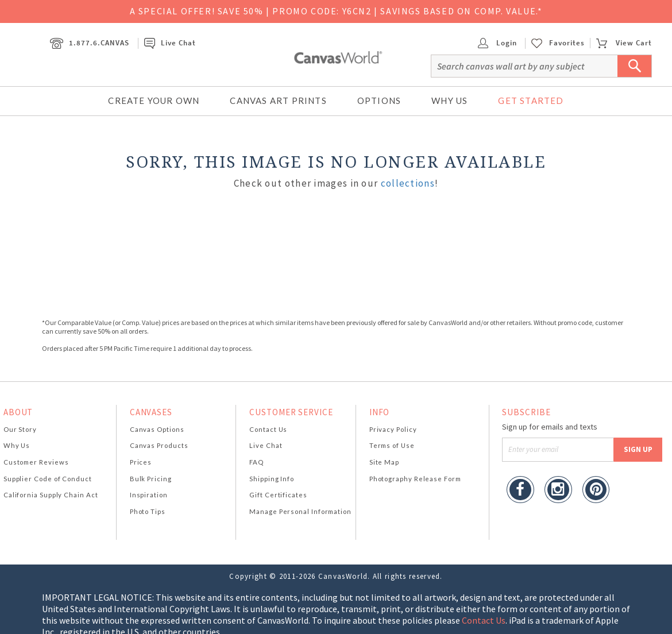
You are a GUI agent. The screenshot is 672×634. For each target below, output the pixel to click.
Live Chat (170, 43)
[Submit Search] (635, 66)
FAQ (256, 462)
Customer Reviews (36, 462)
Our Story (20, 429)
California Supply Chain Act (51, 495)
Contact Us (268, 429)
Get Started (531, 100)
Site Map (384, 462)
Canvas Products (159, 445)
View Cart (624, 43)
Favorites (567, 43)
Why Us (449, 100)
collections (408, 183)
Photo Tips (148, 511)
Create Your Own (154, 100)
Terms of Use (392, 445)
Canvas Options (157, 429)
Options (379, 100)
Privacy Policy (393, 429)
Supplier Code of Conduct (48, 479)
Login (497, 43)
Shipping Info (272, 479)
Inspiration (149, 495)
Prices (141, 462)
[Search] (541, 66)
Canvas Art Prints (278, 100)
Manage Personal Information (300, 511)
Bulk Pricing (151, 479)
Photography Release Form (415, 479)
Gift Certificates (278, 495)
